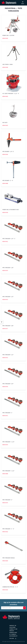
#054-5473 (5, 299)
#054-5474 (5, 270)
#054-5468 (5, 183)
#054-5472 (5, 358)
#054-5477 (5, 329)
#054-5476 (5, 387)
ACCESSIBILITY (13, 636)
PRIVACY (12, 631)
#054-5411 (5, 241)
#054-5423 (5, 96)
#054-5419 (5, 38)
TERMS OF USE (13, 629)
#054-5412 (5, 532)
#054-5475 (5, 503)
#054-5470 (5, 445)
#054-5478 (5, 212)
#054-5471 (5, 416)
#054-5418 (5, 67)
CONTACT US (13, 626)
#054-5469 (5, 474)
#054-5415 (5, 125)
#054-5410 (5, 590)
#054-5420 (5, 561)
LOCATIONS (12, 627)
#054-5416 (5, 154)
